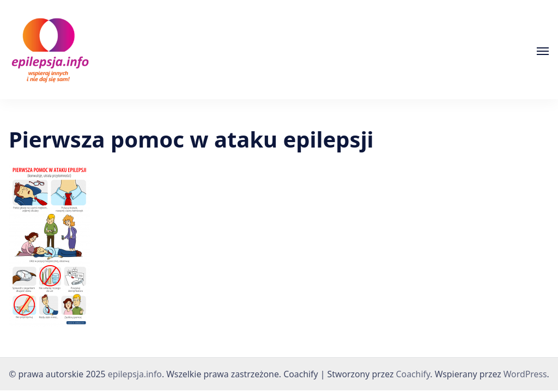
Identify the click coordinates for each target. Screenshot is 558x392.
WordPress (525, 374)
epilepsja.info (135, 374)
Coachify (413, 374)
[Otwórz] (543, 51)
